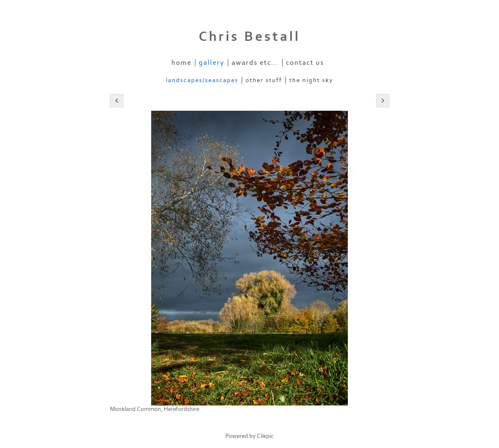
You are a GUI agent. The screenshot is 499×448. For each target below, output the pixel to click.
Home (181, 63)
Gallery (212, 63)
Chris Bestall (249, 37)
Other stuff (264, 80)
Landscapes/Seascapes (202, 80)
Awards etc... (255, 63)
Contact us (305, 63)
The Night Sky (311, 80)
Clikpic (265, 436)
